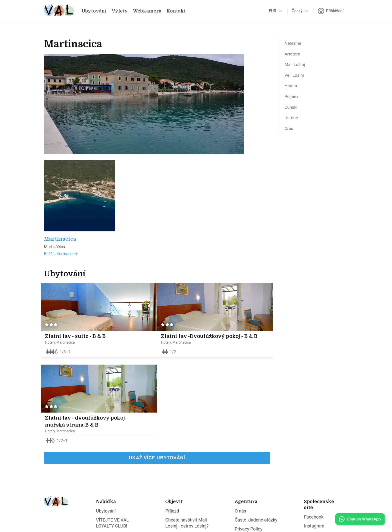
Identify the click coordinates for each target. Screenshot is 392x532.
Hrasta (292, 91)
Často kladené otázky (256, 429)
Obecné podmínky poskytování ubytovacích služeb (254, 453)
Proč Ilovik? (177, 453)
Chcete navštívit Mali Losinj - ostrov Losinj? (187, 432)
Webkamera (147, 11)
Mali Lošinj (296, 67)
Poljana (293, 103)
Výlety (120, 11)
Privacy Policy (249, 438)
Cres (290, 138)
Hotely (53, 242)
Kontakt (176, 11)
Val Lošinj (75, 514)
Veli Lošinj (296, 79)
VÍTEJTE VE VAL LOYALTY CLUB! (112, 432)
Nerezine (294, 44)
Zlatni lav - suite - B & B (79, 236)
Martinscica (69, 242)
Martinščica (60, 139)
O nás (240, 420)
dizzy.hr (162, 514)
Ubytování (94, 11)
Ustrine (292, 126)
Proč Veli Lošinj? (182, 444)
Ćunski (292, 115)
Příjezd (172, 420)
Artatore (294, 55)
